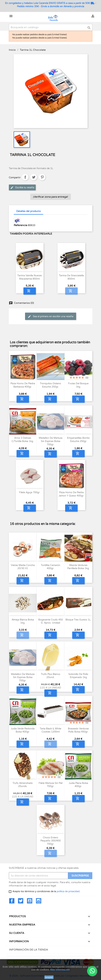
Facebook (12, 901)
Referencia (20, 225)
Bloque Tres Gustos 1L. (78, 620)
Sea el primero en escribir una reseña (51, 317)
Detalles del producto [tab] (28, 211)
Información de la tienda (28, 950)
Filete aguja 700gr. (30, 492)
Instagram (39, 901)
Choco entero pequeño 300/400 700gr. (51, 841)
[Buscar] (51, 27)
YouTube (30, 901)
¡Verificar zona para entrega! (51, 197)
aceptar (49, 977)
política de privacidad (68, 891)
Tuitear (34, 177)
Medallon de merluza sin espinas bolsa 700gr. (51, 441)
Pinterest (42, 177)
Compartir (25, 177)
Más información (60, 970)
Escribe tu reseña (22, 188)
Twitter (21, 901)
